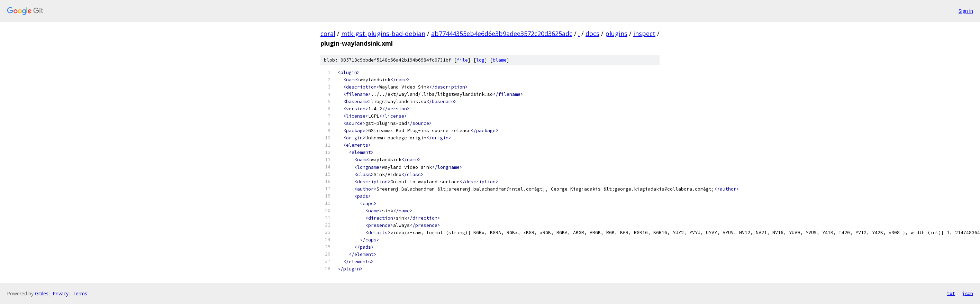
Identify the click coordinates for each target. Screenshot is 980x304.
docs (592, 34)
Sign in (966, 11)
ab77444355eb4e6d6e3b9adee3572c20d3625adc (502, 34)
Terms (80, 293)
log (480, 60)
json (968, 293)
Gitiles (42, 293)
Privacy (61, 293)
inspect (644, 34)
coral (328, 34)
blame (500, 60)
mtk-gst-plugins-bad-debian (383, 34)
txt (951, 293)
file (462, 60)
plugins (616, 34)
